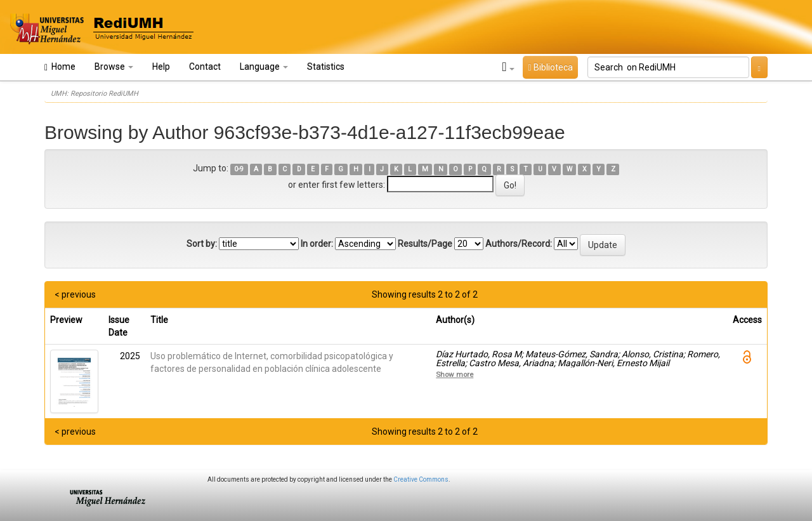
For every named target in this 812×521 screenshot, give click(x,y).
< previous (75, 294)
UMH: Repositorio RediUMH (95, 94)
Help (161, 67)
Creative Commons (421, 479)
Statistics (326, 67)
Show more (455, 374)
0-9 (239, 169)
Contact (205, 67)
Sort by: (202, 244)
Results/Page (425, 244)
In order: (317, 244)
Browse (114, 67)
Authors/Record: (519, 244)
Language (264, 67)
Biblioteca (550, 67)
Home (60, 67)
